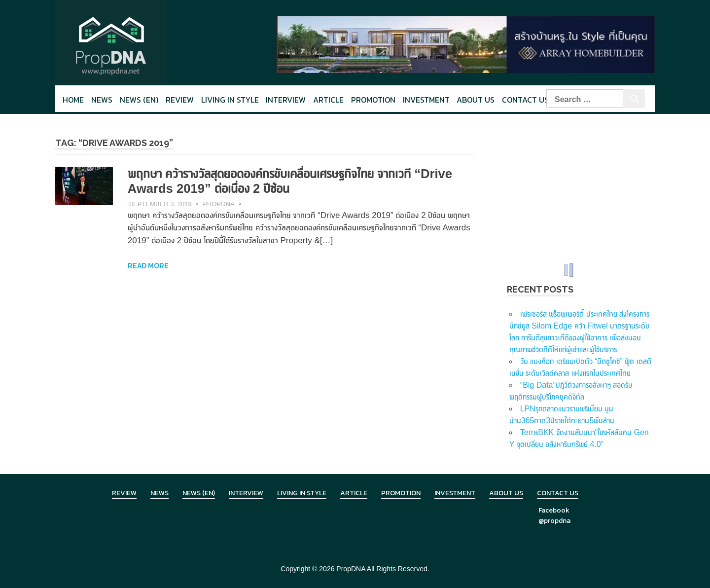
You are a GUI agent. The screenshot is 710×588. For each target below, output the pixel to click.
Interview (286, 100)
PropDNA (218, 204)
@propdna (554, 521)
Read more (148, 266)
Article (328, 100)
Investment (426, 100)
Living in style (230, 100)
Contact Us (525, 100)
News (102, 100)
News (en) (139, 100)
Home (73, 100)
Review (180, 100)
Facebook (554, 510)
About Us (476, 100)
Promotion (373, 100)
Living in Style (302, 493)
